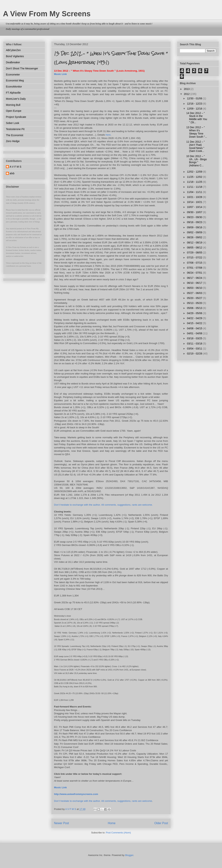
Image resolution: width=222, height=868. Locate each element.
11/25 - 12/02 (195, 177)
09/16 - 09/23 (195, 222)
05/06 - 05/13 (195, 308)
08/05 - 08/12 (195, 248)
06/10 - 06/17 (195, 283)
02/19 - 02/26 (195, 354)
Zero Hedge (13, 141)
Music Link (60, 74)
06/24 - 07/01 (195, 273)
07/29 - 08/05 (195, 253)
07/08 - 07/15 (195, 263)
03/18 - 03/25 (195, 338)
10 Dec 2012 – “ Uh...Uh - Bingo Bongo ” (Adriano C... (197, 161)
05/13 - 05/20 (195, 303)
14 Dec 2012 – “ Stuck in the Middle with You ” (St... (197, 118)
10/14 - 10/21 (195, 202)
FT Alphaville (13, 93)
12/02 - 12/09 (195, 172)
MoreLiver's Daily (16, 99)
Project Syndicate (16, 117)
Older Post (161, 823)
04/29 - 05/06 (195, 313)
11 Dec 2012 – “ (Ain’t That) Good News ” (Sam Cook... (196, 146)
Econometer (13, 75)
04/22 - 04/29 (195, 318)
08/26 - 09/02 (195, 237)
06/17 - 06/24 (195, 278)
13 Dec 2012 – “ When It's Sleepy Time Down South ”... (197, 132)
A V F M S (15, 167)
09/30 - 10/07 (195, 212)
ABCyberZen (13, 50)
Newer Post (62, 823)
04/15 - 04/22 (195, 323)
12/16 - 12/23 (195, 104)
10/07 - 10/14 (195, 207)
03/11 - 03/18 (195, 344)
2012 (187, 94)
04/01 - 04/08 (195, 333)
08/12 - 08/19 (195, 243)
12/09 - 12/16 (195, 109)
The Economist (15, 135)
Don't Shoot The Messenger (22, 68)
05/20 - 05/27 (195, 298)
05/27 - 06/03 (195, 293)
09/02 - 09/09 (195, 232)
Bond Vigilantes (15, 56)
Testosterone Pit (15, 129)
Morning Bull (13, 105)
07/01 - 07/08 (195, 268)
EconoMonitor (14, 87)
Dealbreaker (13, 62)
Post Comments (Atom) (118, 833)
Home (112, 823)
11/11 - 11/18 (195, 187)
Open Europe (14, 111)
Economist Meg (15, 80)
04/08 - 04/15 (195, 328)
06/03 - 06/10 (195, 288)
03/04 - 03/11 (195, 349)
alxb (12, 173)
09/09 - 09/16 (195, 227)
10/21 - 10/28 (195, 197)
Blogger (129, 855)
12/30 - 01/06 (195, 98)
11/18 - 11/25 (195, 182)
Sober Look (13, 123)
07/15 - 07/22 (195, 258)
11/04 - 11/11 (195, 192)
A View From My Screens (47, 14)
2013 (187, 89)
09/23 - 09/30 (195, 217)
